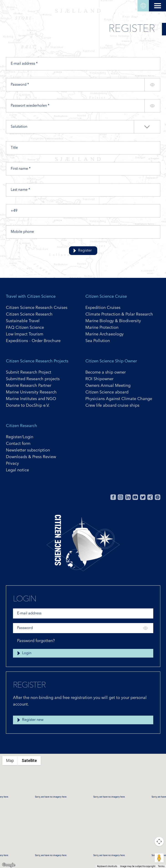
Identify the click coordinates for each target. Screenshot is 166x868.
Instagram (120, 497)
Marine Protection (102, 328)
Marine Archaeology (105, 334)
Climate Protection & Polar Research (119, 314)
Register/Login (20, 437)
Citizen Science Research (29, 314)
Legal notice (17, 470)
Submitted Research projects (33, 379)
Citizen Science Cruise (106, 297)
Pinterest (158, 497)
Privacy (12, 464)
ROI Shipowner (99, 379)
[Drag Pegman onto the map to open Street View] (159, 858)
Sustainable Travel (23, 321)
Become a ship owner (106, 372)
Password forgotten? (36, 641)
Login (27, 653)
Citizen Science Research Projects (37, 361)
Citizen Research (22, 426)
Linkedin (128, 497)
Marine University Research (31, 392)
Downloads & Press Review (31, 457)
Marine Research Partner (29, 386)
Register (85, 251)
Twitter (143, 497)
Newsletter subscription (28, 450)
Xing (150, 497)
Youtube (135, 497)
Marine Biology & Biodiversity (113, 321)
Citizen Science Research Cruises (37, 308)
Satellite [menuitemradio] (29, 760)
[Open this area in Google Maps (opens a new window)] (9, 865)
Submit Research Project (29, 372)
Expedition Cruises (103, 308)
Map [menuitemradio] (10, 760)
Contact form (18, 444)
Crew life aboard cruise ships (112, 406)
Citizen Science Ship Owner (111, 361)
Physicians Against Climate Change (119, 399)
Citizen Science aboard (107, 392)
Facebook (113, 497)
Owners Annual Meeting (108, 386)
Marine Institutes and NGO (31, 399)
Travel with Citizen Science (31, 297)
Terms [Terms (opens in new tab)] (161, 866)
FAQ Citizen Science (25, 328)
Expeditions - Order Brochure (33, 341)
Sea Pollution (98, 341)
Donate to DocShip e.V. (28, 406)
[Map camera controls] (159, 841)
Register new (33, 720)
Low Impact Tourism (25, 334)
